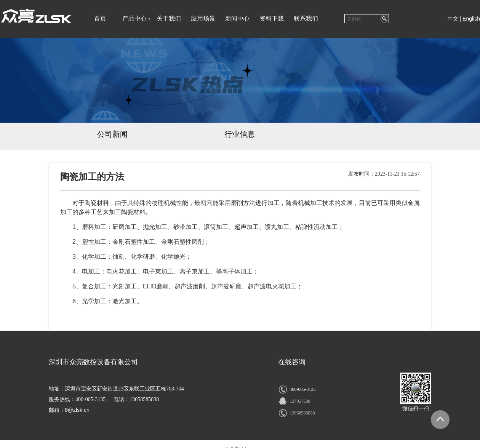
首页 (100, 18)
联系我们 (306, 18)
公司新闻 (112, 134)
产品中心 (134, 18)
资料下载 (272, 18)
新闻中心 (237, 18)
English (471, 19)
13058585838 (302, 413)
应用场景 (203, 18)
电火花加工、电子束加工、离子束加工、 (161, 271)
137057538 (300, 401)
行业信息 (240, 134)
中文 (453, 19)
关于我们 (169, 18)
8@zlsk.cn (77, 410)
